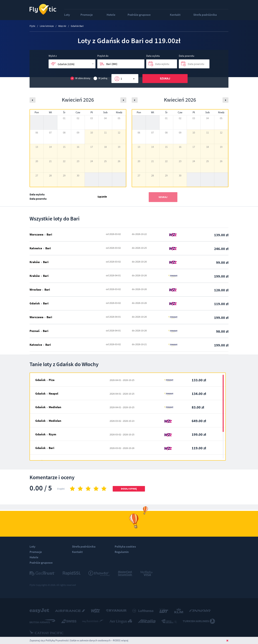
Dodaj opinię (129, 489)
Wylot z (53, 56)
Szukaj (165, 78)
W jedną (100, 78)
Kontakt (175, 15)
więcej (125, 640)
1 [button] (121, 79)
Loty (67, 15)
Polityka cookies (125, 546)
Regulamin (122, 552)
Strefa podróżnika (205, 15)
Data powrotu (187, 56)
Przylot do (103, 56)
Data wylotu (153, 56)
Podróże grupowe (139, 15)
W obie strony (80, 78)
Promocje (87, 15)
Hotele (111, 15)
